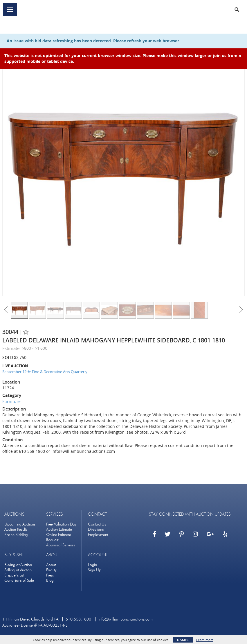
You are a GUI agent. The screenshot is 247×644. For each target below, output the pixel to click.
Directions (96, 529)
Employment (98, 535)
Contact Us (97, 524)
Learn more (205, 640)
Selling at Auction (18, 570)
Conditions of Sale (19, 580)
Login (92, 565)
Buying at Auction (18, 565)
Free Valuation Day (61, 524)
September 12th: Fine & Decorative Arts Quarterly (45, 372)
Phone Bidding (16, 535)
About (51, 565)
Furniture (11, 401)
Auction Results (16, 529)
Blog (50, 580)
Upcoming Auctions (20, 524)
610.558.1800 (78, 619)
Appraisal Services (61, 545)
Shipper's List (14, 575)
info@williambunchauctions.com (126, 619)
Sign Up (94, 570)
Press (50, 575)
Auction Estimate (59, 529)
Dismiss (183, 640)
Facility (51, 570)
